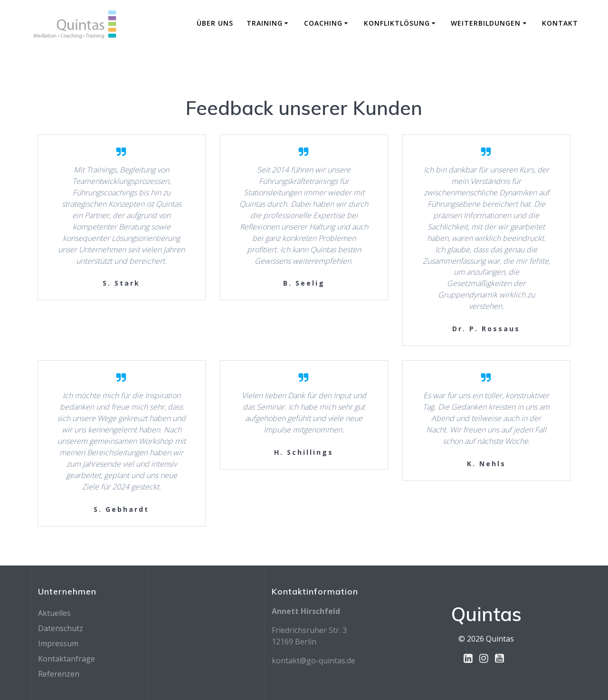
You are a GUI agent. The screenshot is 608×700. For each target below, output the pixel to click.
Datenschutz (61, 628)
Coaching (323, 23)
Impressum (58, 643)
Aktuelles (54, 613)
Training (265, 23)
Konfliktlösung (397, 23)
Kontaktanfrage (66, 659)
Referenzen (59, 674)
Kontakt (560, 23)
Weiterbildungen (486, 23)
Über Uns (215, 23)
